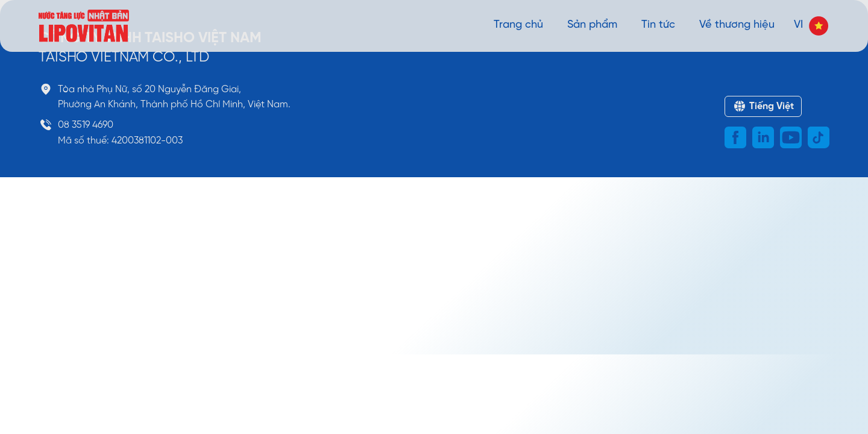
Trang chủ (518, 25)
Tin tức (658, 25)
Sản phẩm (592, 25)
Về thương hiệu (737, 25)
